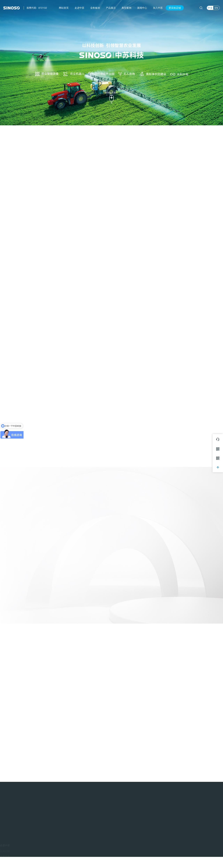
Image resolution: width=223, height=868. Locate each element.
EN (216, 8)
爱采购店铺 (175, 8)
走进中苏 (79, 8)
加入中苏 (158, 8)
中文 (210, 8)
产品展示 (111, 8)
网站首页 (64, 8)
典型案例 (126, 8)
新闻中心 (142, 8)
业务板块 (95, 8)
